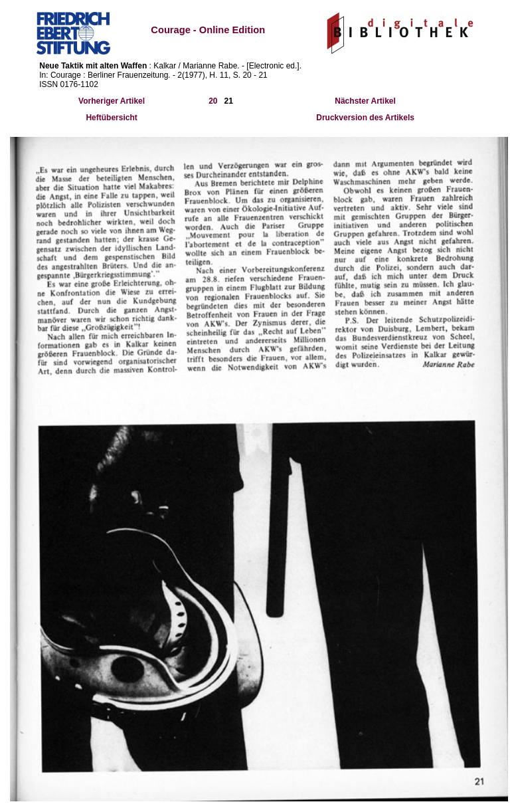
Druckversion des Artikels (365, 118)
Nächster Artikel (365, 101)
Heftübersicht (111, 118)
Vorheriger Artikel (112, 101)
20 (213, 101)
